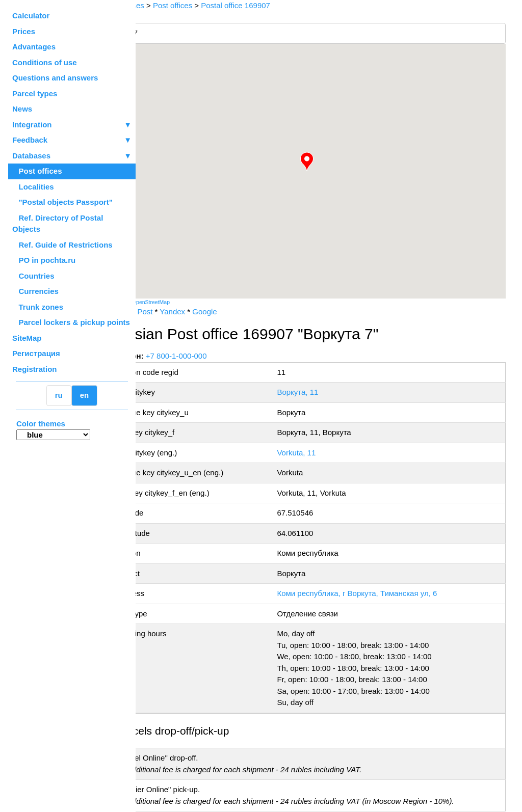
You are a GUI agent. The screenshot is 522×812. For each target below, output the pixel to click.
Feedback (72, 140)
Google (241, 312)
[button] (325, 161)
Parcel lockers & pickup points (71, 322)
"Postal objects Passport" (62, 202)
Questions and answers (55, 78)
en (85, 395)
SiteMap (27, 338)
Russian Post (166, 312)
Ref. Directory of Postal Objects (58, 224)
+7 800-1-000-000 (213, 356)
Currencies (35, 291)
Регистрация (36, 353)
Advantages (34, 47)
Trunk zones (38, 307)
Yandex (208, 312)
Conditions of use (45, 62)
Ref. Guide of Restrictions (62, 245)
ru (59, 395)
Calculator (31, 16)
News (22, 109)
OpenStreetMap (187, 302)
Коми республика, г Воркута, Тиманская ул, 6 (378, 593)
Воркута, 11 (319, 392)
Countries (33, 276)
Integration (72, 125)
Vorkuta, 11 (318, 453)
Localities (33, 187)
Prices (24, 31)
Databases (31, 156)
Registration (35, 369)
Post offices (37, 171)
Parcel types (35, 93)
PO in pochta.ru (44, 260)
